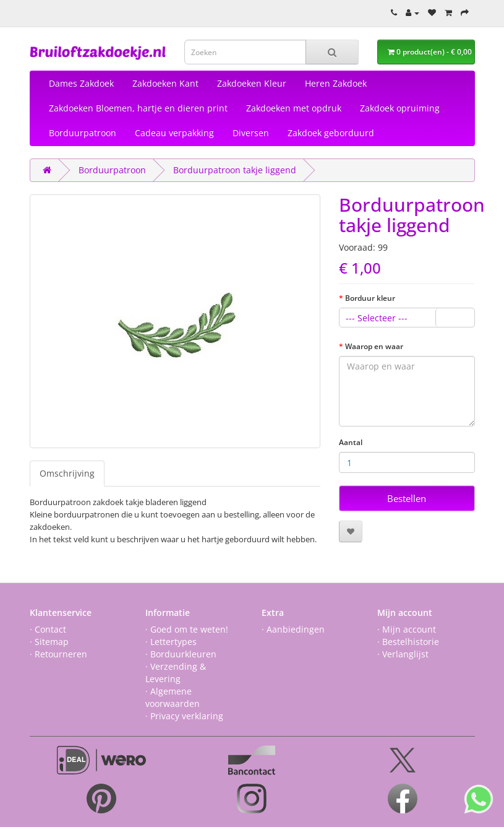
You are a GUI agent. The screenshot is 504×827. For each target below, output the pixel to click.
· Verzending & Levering (176, 673)
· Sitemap (49, 642)
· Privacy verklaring (184, 716)
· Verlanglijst (403, 654)
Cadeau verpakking (174, 133)
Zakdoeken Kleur (252, 83)
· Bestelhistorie (408, 642)
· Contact (48, 629)
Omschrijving (67, 473)
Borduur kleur (370, 298)
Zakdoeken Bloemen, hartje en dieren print (138, 108)
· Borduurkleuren (181, 654)
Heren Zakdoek (336, 83)
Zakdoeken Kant (165, 83)
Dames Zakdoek (81, 83)
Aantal (351, 442)
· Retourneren (58, 654)
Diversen (251, 133)
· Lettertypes (171, 642)
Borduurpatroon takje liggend (235, 170)
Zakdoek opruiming (400, 108)
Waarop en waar (374, 346)
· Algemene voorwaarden (173, 697)
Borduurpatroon (83, 133)
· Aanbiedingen (293, 629)
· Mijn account (407, 629)
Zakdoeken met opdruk (294, 108)
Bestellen (407, 498)
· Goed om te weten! (187, 629)
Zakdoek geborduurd (331, 133)
